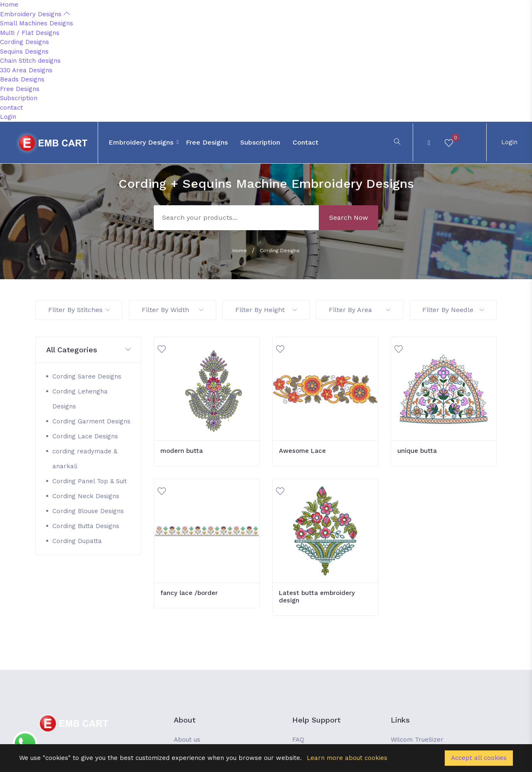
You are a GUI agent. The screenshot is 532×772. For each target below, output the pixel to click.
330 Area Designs (26, 70)
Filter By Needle (453, 310)
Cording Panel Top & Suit (90, 481)
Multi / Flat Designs (30, 33)
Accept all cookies (479, 758)
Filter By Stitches (79, 310)
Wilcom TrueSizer (417, 740)
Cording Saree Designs (87, 376)
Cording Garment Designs (91, 421)
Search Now (349, 218)
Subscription (19, 98)
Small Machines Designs (37, 23)
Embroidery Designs (35, 14)
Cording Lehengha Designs (80, 399)
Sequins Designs (24, 52)
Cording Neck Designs (86, 496)
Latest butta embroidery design (317, 597)
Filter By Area (360, 310)
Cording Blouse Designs (88, 511)
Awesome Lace (302, 451)
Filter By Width (172, 310)
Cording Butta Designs (86, 526)
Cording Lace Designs (85, 436)
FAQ (298, 740)
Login (8, 117)
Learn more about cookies (347, 758)
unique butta (417, 451)
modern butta (182, 451)
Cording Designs (25, 42)
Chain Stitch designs (30, 61)
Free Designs (20, 89)
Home (9, 5)
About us (187, 740)
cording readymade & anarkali (85, 459)
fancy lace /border (189, 593)
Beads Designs (22, 79)
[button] (88, 350)
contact (11, 108)
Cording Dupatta (77, 541)
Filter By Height (266, 310)
